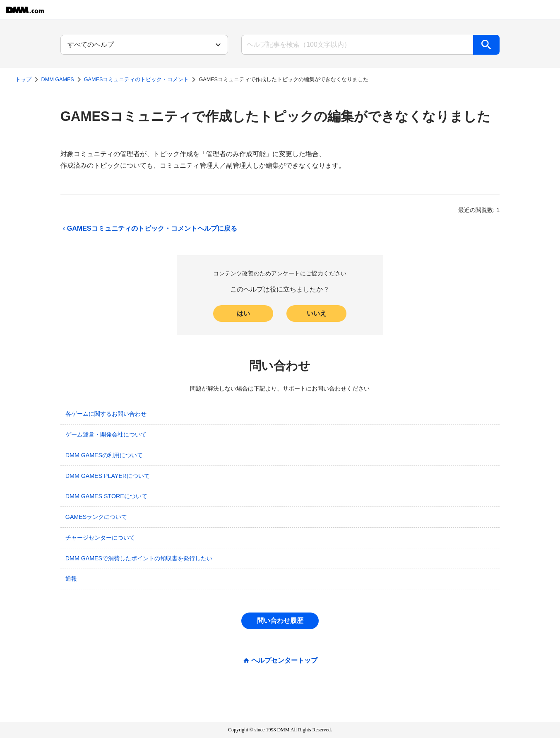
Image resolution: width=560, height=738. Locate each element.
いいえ (317, 313)
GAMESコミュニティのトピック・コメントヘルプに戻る (149, 229)
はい (243, 313)
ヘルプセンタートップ (284, 661)
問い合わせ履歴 (280, 621)
